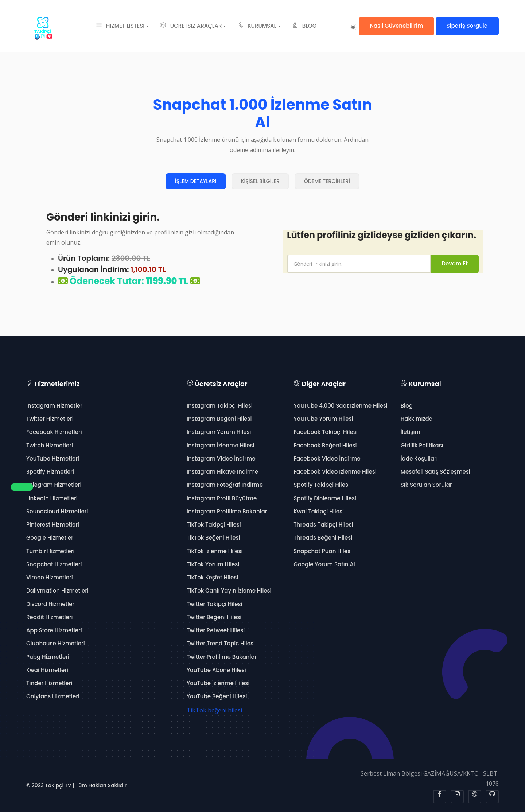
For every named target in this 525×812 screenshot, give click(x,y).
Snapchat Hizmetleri (54, 564)
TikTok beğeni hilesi (214, 710)
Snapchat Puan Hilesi (323, 551)
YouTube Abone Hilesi (216, 670)
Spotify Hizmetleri (50, 472)
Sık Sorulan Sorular (426, 485)
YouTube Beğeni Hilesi (217, 696)
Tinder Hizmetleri (49, 683)
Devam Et (455, 263)
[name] (359, 264)
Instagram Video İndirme (221, 459)
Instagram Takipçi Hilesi (220, 406)
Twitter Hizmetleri (50, 419)
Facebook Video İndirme (327, 459)
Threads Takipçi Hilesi (323, 525)
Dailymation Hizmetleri (57, 590)
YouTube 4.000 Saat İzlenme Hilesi (340, 406)
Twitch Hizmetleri (50, 445)
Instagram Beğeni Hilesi (219, 419)
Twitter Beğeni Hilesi (214, 617)
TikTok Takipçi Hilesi (214, 525)
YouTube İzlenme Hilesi (218, 683)
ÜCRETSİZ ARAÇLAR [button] (191, 26)
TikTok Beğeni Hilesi (213, 538)
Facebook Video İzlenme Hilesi (335, 472)
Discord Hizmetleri (51, 604)
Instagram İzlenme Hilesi (220, 445)
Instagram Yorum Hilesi (219, 432)
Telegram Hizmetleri (54, 485)
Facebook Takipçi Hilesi (325, 432)
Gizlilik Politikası (422, 445)
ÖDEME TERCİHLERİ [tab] (327, 181)
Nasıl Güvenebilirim (396, 26)
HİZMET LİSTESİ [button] (120, 26)
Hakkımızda (417, 419)
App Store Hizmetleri (54, 630)
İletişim (411, 432)
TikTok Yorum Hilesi (213, 564)
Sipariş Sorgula (467, 26)
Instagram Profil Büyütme (222, 498)
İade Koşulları (419, 459)
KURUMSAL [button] (257, 26)
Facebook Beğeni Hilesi (325, 445)
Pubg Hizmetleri (48, 657)
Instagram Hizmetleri (55, 406)
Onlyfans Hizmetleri (53, 696)
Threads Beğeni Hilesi (323, 538)
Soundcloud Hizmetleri (57, 511)
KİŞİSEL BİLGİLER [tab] (260, 181)
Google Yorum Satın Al (324, 564)
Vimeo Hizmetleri (50, 577)
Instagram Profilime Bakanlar (227, 511)
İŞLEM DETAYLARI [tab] (196, 181)
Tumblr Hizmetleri (50, 551)
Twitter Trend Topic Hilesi (221, 643)
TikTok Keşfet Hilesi (212, 577)
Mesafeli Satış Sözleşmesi (435, 472)
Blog (407, 406)
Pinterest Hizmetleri (53, 525)
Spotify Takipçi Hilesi (322, 485)
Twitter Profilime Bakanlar (222, 657)
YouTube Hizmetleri (53, 459)
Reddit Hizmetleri (49, 617)
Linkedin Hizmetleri (52, 498)
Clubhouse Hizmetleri (56, 643)
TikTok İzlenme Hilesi (215, 551)
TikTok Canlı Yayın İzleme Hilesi (229, 590)
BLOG (304, 26)
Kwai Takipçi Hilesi (319, 511)
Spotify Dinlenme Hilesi (325, 498)
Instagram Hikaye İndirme (222, 472)
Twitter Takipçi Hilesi (215, 604)
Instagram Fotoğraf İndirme (225, 485)
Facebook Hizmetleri (54, 432)
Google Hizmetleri (50, 538)
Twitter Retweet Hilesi (216, 630)
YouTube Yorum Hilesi (323, 419)
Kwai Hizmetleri (47, 670)
